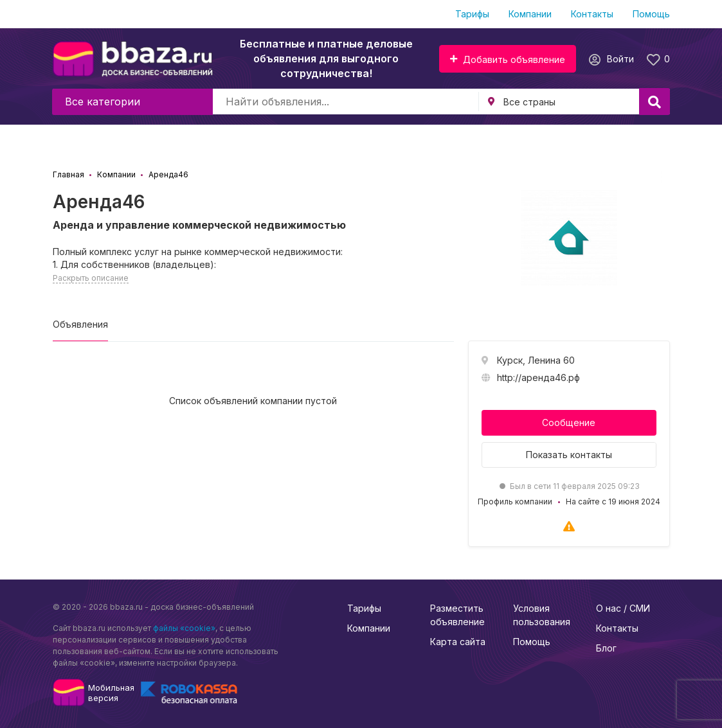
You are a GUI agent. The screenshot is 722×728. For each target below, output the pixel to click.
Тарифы (472, 14)
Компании (530, 14)
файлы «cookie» (184, 628)
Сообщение (569, 422)
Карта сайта (458, 642)
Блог (606, 648)
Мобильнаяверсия (111, 693)
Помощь (651, 14)
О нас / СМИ (623, 608)
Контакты (592, 14)
